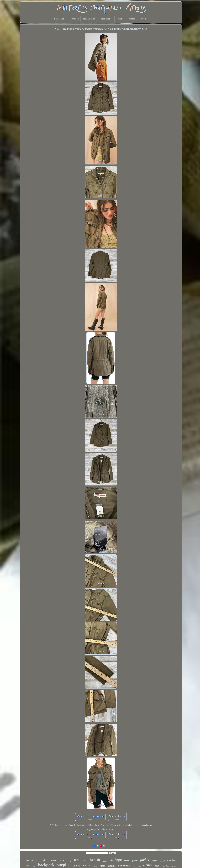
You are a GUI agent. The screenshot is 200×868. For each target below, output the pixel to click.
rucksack (124, 865)
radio (102, 866)
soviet (162, 861)
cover (127, 861)
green (135, 860)
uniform (85, 861)
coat (34, 866)
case (134, 866)
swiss (86, 865)
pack (157, 866)
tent (77, 860)
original (155, 861)
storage (34, 861)
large (70, 861)
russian (53, 861)
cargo (139, 867)
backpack (46, 865)
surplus (64, 865)
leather (44, 860)
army (148, 865)
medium (174, 866)
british (95, 860)
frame (95, 866)
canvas (77, 866)
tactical (105, 861)
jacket (145, 860)
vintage (115, 859)
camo (62, 860)
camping (165, 866)
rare (28, 866)
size (27, 861)
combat (172, 860)
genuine (111, 866)
